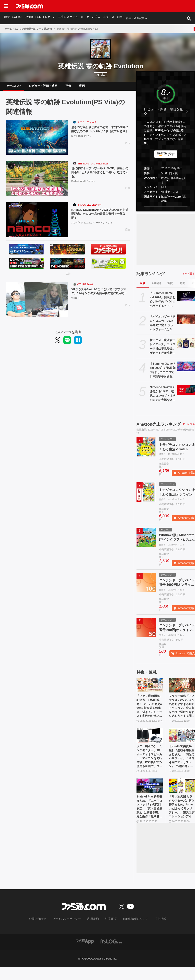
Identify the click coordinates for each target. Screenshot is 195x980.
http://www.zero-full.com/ (174, 202)
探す (171, 157)
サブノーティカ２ (87, 126)
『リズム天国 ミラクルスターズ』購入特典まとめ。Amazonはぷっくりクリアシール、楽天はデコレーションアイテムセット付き (182, 819)
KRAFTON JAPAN (81, 145)
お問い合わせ (44, 932)
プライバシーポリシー (70, 932)
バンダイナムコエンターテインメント (92, 227)
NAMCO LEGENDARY (89, 208)
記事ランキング (151, 277)
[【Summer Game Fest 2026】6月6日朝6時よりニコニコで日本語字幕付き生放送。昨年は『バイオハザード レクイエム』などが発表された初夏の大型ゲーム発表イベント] (186, 370)
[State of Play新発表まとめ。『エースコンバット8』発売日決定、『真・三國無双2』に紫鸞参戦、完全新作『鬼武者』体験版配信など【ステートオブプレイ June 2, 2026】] (150, 796)
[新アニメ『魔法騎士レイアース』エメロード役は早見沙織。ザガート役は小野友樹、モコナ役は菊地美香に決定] (186, 346)
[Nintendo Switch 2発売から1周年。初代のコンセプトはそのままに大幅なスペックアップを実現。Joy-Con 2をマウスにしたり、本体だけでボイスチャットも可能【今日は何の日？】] (186, 393)
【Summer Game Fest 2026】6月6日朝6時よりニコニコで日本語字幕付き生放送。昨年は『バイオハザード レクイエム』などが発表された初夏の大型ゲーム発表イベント (163, 374)
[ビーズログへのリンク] (111, 954)
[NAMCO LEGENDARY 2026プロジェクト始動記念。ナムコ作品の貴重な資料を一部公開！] (37, 223)
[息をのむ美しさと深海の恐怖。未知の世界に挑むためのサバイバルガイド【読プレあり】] (37, 141)
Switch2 (17, 18)
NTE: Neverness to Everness (93, 167)
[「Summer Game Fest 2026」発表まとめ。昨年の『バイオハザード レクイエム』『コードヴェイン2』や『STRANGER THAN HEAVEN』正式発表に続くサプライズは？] (186, 299)
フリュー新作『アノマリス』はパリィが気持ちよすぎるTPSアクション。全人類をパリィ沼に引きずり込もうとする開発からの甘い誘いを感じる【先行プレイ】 (182, 711)
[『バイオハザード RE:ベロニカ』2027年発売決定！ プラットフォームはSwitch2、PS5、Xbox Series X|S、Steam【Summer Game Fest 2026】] (186, 323)
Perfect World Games (83, 186)
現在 (143, 286)
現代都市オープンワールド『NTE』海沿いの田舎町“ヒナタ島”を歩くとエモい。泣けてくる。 (101, 176)
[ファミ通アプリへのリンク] (85, 954)
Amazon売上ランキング (159, 427)
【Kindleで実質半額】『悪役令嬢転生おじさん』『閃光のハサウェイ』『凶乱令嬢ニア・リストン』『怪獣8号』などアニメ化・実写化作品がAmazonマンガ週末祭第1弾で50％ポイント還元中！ (182, 765)
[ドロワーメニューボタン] (6, 6)
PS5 (38, 18)
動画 (116, 18)
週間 (170, 286)
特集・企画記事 (132, 18)
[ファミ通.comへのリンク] (29, 6)
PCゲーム (49, 18)
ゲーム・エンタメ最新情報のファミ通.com (28, 29)
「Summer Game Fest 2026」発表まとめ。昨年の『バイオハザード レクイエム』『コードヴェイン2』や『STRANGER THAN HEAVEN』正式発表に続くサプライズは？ (162, 303)
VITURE (76, 307)
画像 (68, 87)
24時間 (156, 286)
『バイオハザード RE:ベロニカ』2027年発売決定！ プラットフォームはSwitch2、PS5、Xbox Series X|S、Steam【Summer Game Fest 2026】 (163, 326)
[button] (166, 210)
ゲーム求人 (90, 18)
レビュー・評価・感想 (43, 87)
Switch (28, 18)
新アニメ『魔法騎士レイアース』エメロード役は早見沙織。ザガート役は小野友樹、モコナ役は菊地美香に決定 (162, 350)
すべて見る (189, 277)
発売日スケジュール (69, 18)
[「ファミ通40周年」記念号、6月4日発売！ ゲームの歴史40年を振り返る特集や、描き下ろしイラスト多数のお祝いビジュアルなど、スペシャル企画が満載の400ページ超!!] (150, 688)
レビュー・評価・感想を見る (163, 114)
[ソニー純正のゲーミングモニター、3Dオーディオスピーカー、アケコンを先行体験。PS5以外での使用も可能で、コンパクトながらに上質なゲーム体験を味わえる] (150, 742)
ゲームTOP (14, 87)
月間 (182, 286)
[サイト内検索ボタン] (189, 18)
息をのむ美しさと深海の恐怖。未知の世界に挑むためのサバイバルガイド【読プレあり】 (101, 135)
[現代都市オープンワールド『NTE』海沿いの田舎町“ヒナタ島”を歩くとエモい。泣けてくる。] (37, 182)
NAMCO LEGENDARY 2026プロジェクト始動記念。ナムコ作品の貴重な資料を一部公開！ (101, 218)
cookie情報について (132, 932)
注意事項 (109, 932)
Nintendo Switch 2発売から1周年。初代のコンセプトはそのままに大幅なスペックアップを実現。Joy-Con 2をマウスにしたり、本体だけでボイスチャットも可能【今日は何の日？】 (162, 397)
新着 (7, 18)
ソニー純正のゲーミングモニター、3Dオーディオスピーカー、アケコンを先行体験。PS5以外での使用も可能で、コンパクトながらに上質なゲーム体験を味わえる (149, 765)
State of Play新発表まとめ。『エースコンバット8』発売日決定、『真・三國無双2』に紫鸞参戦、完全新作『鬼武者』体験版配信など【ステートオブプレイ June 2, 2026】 (149, 819)
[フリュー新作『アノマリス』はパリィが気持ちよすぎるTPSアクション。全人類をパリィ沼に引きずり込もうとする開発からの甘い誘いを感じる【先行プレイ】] (182, 688)
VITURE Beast (85, 288)
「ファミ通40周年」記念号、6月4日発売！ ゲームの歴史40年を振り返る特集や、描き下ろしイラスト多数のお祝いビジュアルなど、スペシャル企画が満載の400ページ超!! (149, 711)
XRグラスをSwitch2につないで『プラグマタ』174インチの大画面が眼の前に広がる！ (100, 297)
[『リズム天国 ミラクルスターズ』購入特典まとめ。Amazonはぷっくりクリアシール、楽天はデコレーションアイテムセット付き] (182, 796)
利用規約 (93, 932)
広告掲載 (154, 932)
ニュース (105, 18)
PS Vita (165, 181)
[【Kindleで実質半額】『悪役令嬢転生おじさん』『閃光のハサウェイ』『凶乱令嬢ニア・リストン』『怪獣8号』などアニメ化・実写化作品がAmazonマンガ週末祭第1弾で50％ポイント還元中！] (182, 742)
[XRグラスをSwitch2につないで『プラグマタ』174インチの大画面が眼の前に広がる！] (37, 303)
